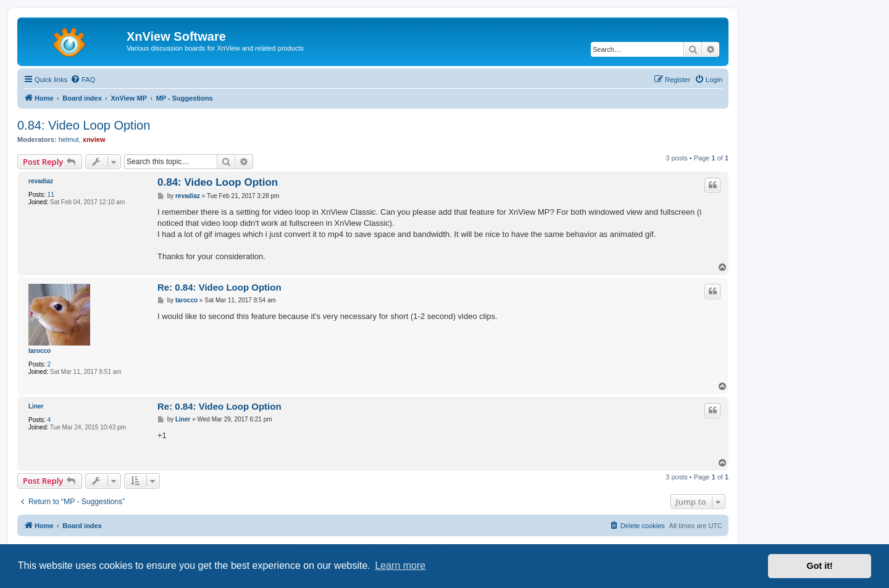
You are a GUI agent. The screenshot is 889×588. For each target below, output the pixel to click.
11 (51, 195)
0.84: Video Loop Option (84, 125)
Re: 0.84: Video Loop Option (219, 287)
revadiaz (41, 181)
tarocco (40, 351)
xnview (94, 139)
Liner (36, 406)
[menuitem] (83, 80)
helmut (69, 139)
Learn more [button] (400, 565)
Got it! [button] (820, 566)
